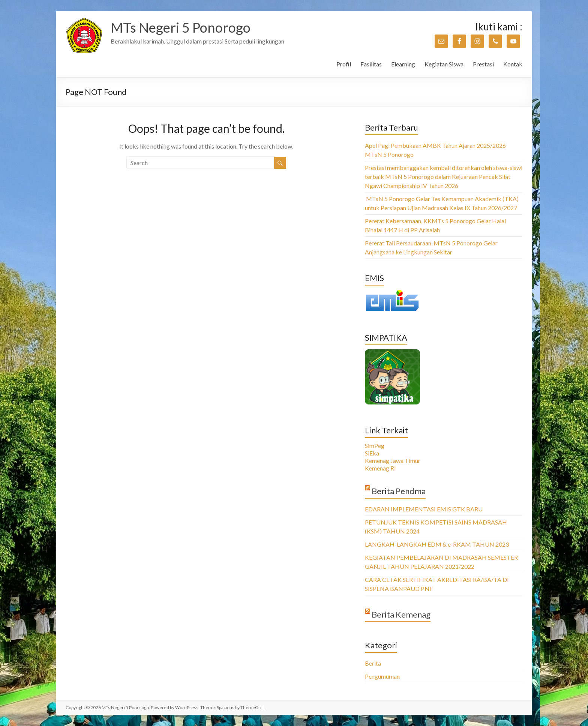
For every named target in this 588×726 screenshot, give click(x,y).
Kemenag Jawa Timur (393, 461)
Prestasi (483, 64)
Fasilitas (371, 64)
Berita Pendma (399, 491)
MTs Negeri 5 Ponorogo (181, 27)
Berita (373, 663)
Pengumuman (382, 676)
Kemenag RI (380, 468)
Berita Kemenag (401, 614)
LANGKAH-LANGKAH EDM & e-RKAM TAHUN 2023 (437, 544)
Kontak (513, 64)
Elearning (403, 64)
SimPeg (375, 446)
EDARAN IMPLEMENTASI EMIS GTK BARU (424, 509)
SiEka (372, 453)
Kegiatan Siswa (444, 64)
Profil (344, 64)
